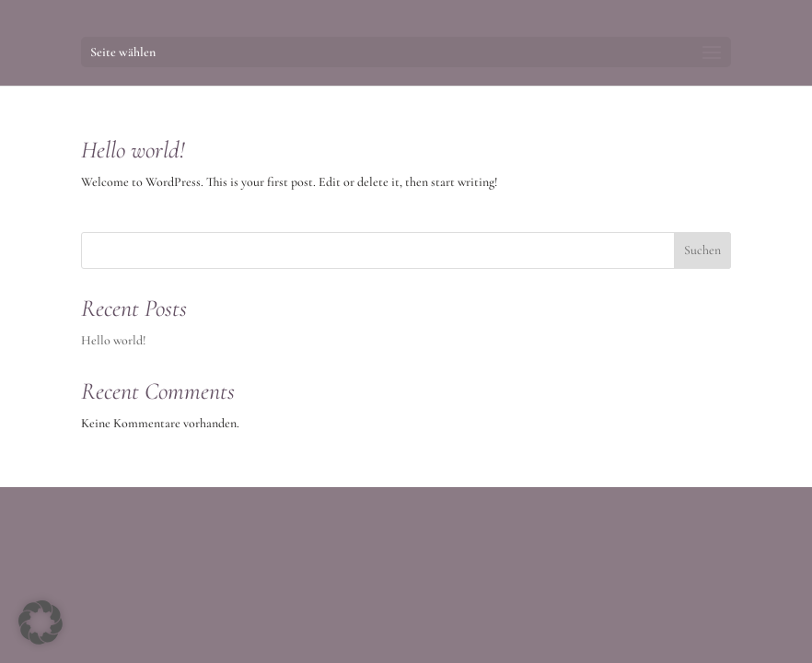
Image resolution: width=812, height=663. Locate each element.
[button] (41, 622)
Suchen (702, 250)
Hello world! (133, 150)
